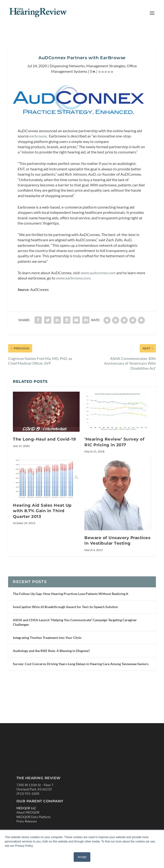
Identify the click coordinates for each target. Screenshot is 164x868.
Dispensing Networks (67, 66)
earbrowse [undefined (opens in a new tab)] (38, 136)
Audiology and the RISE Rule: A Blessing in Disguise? (51, 651)
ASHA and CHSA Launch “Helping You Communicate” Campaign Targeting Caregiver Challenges (75, 622)
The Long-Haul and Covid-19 (44, 439)
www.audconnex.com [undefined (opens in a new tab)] (98, 273)
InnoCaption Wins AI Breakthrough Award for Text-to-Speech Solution (65, 607)
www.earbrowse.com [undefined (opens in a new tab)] (73, 278)
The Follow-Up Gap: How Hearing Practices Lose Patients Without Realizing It (71, 594)
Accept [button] (82, 857)
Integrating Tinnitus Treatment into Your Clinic (47, 638)
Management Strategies (106, 66)
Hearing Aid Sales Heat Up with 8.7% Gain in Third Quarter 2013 (42, 511)
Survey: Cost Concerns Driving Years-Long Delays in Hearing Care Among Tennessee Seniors (81, 664)
